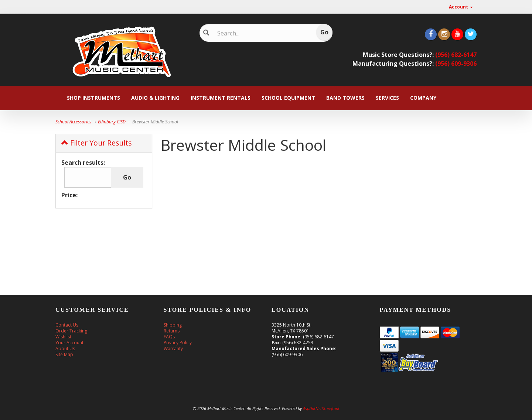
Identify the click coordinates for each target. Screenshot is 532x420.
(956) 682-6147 (456, 55)
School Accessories (73, 122)
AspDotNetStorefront (321, 408)
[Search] (261, 33)
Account (461, 7)
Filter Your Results (96, 143)
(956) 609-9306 (456, 64)
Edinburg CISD (112, 122)
